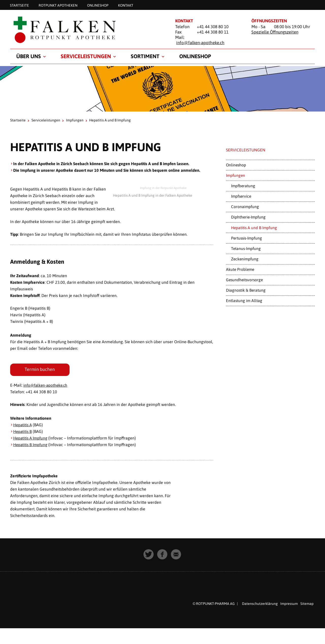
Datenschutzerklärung (260, 604)
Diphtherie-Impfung (248, 217)
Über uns (29, 56)
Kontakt (126, 5)
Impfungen (75, 120)
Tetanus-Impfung (246, 248)
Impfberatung (243, 186)
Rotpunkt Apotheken (58, 5)
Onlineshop (98, 5)
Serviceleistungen (86, 56)
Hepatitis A (23, 425)
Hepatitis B (23, 432)
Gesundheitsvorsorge (244, 280)
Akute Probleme (240, 269)
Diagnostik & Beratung (246, 290)
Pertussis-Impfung (247, 238)
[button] (149, 555)
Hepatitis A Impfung (31, 438)
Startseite (19, 5)
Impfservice (241, 196)
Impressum (289, 604)
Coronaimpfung (245, 207)
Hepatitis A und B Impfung (254, 228)
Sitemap (307, 604)
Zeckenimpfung (245, 259)
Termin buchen (40, 370)
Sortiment (145, 56)
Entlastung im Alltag (244, 301)
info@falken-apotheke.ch (200, 43)
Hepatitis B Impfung (31, 445)
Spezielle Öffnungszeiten (275, 32)
